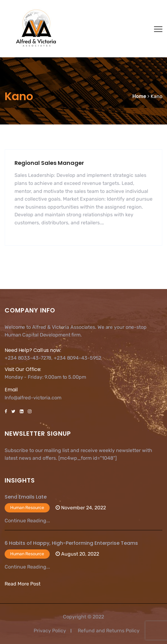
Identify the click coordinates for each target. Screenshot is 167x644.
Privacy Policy (50, 631)
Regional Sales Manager (49, 163)
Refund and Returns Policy (109, 631)
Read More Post (23, 584)
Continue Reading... (27, 521)
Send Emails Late (26, 497)
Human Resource (27, 508)
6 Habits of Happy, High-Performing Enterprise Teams (71, 543)
